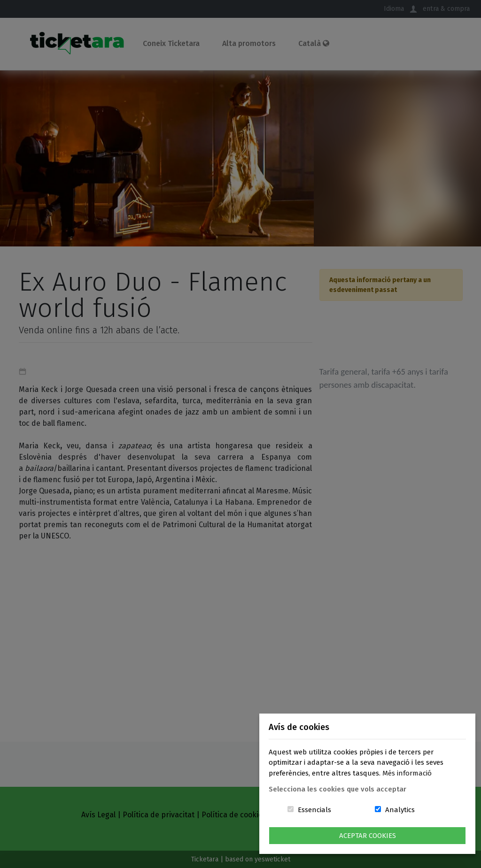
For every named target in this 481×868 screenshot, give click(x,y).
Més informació (407, 773)
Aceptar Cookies (368, 836)
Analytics (400, 810)
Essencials (314, 810)
